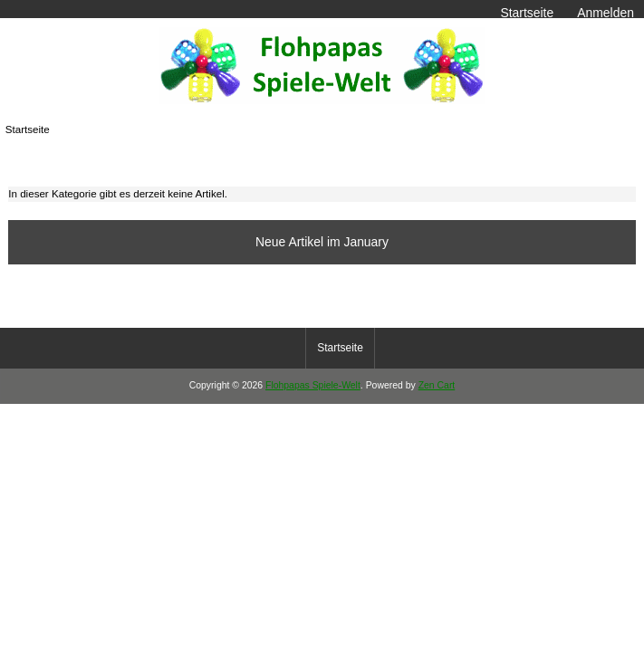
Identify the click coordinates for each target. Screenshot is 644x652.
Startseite (527, 13)
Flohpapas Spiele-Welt (313, 385)
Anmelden (606, 13)
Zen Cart (437, 385)
